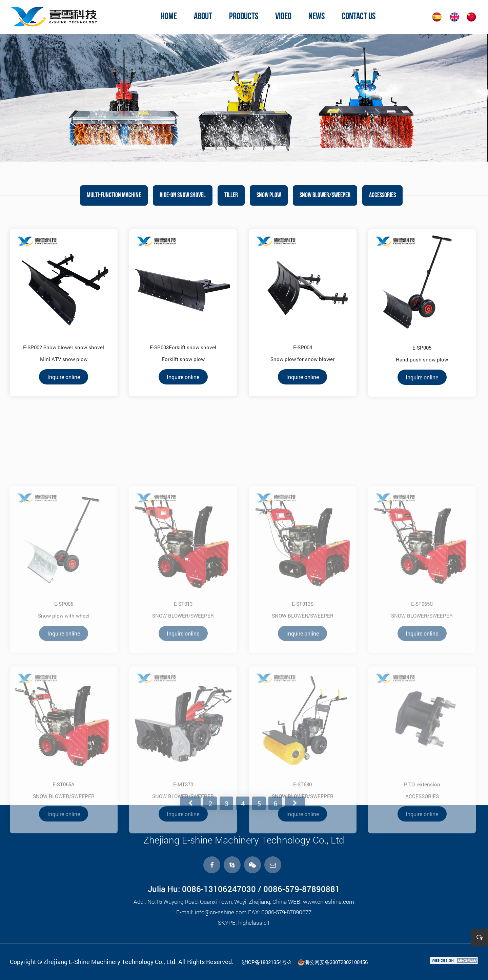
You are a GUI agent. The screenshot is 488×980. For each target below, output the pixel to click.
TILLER (231, 195)
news (317, 17)
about (203, 17)
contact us (359, 17)
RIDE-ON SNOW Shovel (183, 195)
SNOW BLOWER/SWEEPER (325, 195)
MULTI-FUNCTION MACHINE (114, 195)
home (169, 17)
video (283, 17)
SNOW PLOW (269, 195)
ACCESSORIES (382, 195)
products (244, 17)
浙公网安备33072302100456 (333, 962)
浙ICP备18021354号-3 (266, 962)
